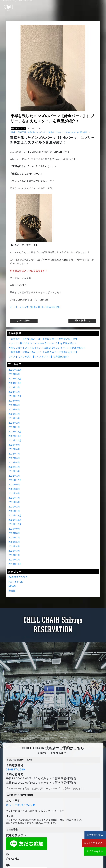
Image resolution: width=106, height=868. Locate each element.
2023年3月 (14, 418)
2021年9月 (14, 485)
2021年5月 (14, 493)
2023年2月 (14, 423)
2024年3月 (14, 388)
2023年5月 (14, 410)
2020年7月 (14, 538)
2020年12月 (15, 516)
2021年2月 (14, 507)
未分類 (12, 591)
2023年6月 (14, 405)
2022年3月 (14, 471)
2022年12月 (15, 432)
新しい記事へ (82, 321)
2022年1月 (14, 476)
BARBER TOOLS (18, 577)
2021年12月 (15, 480)
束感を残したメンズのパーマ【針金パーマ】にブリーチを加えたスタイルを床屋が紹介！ (58, 132)
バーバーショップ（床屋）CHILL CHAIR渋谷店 (35, 307)
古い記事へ (24, 321)
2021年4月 (14, 498)
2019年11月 (15, 564)
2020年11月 (15, 520)
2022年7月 (14, 454)
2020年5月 (14, 542)
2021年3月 (14, 502)
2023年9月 (14, 401)
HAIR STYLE (18, 129)
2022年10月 (15, 440)
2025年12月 (15, 370)
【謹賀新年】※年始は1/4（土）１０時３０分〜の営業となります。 (44, 352)
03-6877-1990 (15, 769)
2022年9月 (14, 445)
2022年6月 (14, 458)
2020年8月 (14, 533)
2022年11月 (15, 436)
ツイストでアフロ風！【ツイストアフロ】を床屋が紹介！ (39, 357)
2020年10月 (15, 524)
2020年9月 (14, 529)
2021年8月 (14, 489)
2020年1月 (14, 560)
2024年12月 (15, 379)
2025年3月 (14, 374)
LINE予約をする (90, 851)
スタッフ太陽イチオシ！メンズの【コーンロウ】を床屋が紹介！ (43, 343)
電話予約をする (89, 835)
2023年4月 (14, 414)
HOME (13, 132)
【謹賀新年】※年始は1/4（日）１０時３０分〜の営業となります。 (44, 339)
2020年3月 (14, 551)
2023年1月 (14, 427)
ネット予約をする (90, 843)
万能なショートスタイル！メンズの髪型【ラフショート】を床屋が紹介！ (47, 348)
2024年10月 (15, 383)
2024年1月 (14, 392)
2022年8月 (14, 449)
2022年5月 (14, 463)
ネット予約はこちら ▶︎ (21, 805)
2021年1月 (14, 511)
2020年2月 (14, 555)
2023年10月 (15, 396)
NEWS (12, 586)
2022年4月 (14, 467)
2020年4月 (14, 546)
